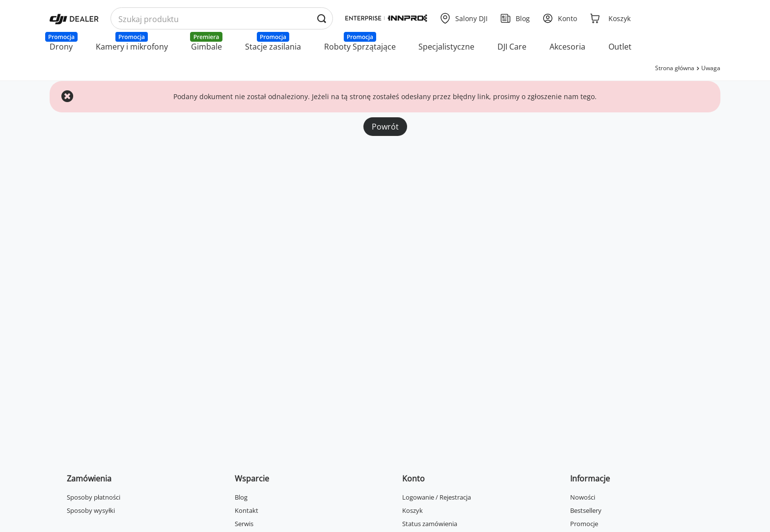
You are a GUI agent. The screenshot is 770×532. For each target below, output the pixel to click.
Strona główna (675, 68)
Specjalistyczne (446, 47)
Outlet (620, 47)
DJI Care (512, 47)
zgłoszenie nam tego (561, 96)
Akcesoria (567, 47)
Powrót (385, 127)
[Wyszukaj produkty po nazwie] (222, 19)
